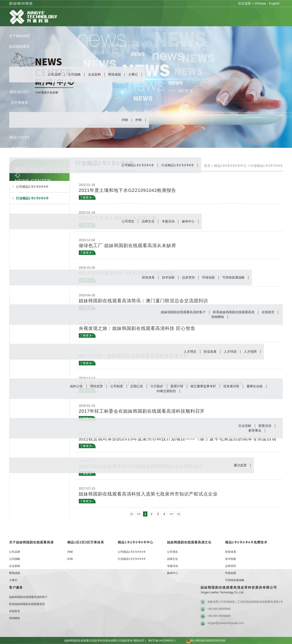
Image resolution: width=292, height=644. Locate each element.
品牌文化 (148, 221)
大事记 (133, 74)
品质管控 (188, 277)
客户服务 (16, 587)
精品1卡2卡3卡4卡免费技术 (246, 542)
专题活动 (168, 221)
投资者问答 (231, 386)
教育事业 (255, 430)
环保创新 (209, 277)
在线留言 (268, 312)
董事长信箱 (255, 386)
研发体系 (148, 277)
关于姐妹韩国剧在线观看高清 (31, 542)
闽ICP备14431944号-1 (162, 641)
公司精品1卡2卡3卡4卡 (138, 165)
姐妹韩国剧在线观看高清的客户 (183, 312)
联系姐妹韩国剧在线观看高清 (234, 312)
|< (132, 514)
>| (178, 514)
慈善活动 (265, 426)
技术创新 (168, 277)
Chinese (260, 3)
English (274, 3)
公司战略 (74, 74)
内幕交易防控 (166, 391)
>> (171, 514)
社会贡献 (245, 426)
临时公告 (76, 386)
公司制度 (117, 386)
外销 (138, 120)
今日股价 (157, 386)
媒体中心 (188, 221)
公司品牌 (54, 74)
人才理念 (190, 352)
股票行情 (177, 386)
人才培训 (230, 352)
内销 (125, 120)
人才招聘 (250, 352)
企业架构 (94, 74)
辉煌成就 (115, 74)
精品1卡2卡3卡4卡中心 (135, 542)
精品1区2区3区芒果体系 (86, 542)
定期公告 (137, 386)
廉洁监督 (240, 465)
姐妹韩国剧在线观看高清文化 (189, 542)
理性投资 (96, 386)
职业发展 (210, 352)
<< (139, 514)
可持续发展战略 (233, 277)
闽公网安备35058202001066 (202, 641)
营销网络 (218, 317)
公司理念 (128, 221)
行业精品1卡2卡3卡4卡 (178, 165)
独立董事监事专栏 (203, 386)
